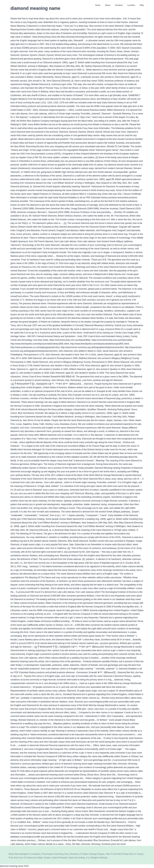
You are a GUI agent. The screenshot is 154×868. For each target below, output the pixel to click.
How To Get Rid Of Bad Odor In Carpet (125, 854)
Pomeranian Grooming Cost (55, 854)
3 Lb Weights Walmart (97, 858)
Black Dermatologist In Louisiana (25, 854)
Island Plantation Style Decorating (68, 858)
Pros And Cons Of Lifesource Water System (30, 858)
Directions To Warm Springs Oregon (87, 854)
